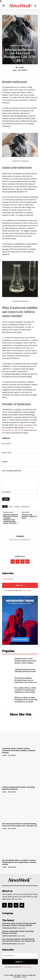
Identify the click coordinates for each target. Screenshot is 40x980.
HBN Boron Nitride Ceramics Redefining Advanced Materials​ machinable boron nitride (26, 700)
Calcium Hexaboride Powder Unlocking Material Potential (25, 670)
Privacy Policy (26, 591)
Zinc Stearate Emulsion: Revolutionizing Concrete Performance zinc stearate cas (26, 680)
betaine (17, 507)
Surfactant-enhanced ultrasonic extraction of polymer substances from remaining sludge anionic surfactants (11, 519)
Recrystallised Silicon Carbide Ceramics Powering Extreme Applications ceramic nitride (25, 690)
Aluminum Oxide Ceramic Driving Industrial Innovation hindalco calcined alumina (25, 661)
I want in (20, 585)
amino (11, 507)
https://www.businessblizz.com (20, 540)
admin (21, 67)
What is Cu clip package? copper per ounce (29, 516)
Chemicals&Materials (20, 46)
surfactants (25, 507)
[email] (20, 579)
